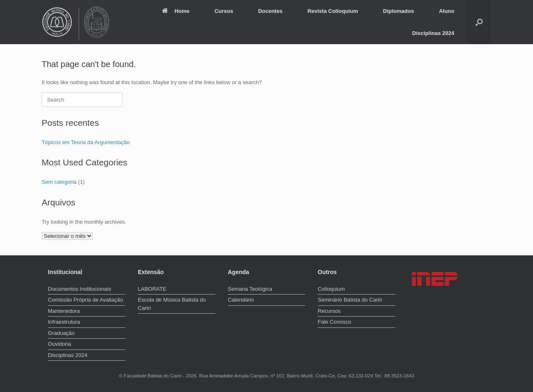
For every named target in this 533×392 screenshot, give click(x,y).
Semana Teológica (250, 289)
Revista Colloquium (333, 11)
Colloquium (331, 289)
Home (176, 11)
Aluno (447, 11)
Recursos (329, 311)
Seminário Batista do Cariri (350, 300)
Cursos (224, 11)
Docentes (270, 11)
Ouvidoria (60, 344)
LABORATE (152, 289)
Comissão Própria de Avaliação (85, 300)
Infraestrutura (64, 322)
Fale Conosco (334, 322)
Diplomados (399, 11)
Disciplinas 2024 (433, 33)
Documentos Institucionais (80, 289)
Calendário (241, 300)
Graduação (61, 333)
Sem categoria (59, 182)
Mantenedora (64, 311)
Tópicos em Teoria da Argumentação (86, 142)
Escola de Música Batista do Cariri (172, 304)
